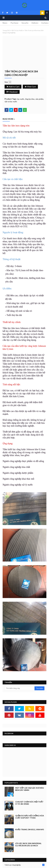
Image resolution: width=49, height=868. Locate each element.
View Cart (30, 87)
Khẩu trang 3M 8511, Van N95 (30, 829)
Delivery (35, 23)
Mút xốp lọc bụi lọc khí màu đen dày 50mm (30, 789)
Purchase (14, 23)
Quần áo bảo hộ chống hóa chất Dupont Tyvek (30, 817)
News (5, 23)
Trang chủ (6, 30)
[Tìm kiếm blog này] (20, 688)
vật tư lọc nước (17, 30)
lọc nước (21, 99)
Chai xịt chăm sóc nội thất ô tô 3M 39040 (29, 803)
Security (25, 23)
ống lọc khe (30, 99)
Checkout (12, 92)
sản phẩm (39, 99)
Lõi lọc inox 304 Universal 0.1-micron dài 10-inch (28, 844)
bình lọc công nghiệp (25, 865)
